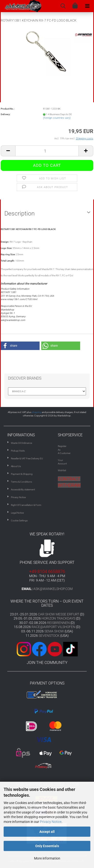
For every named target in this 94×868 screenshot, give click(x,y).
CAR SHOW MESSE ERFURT (59, 614)
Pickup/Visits (18, 451)
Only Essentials (47, 846)
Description (20, 213)
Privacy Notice (51, 822)
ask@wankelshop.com (53, 589)
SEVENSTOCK (49, 636)
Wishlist (62, 470)
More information (47, 858)
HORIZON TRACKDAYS (58, 618)
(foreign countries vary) (57, 118)
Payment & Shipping (22, 474)
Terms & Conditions (21, 482)
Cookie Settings (19, 521)
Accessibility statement (23, 490)
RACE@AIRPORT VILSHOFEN (54, 627)
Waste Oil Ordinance (21, 443)
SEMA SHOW (54, 631)
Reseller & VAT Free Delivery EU (27, 458)
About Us (16, 466)
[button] (20, 346)
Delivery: (6, 114)
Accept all (47, 832)
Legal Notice (17, 513)
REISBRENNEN (58, 623)
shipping (37, 412)
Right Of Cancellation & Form (26, 505)
